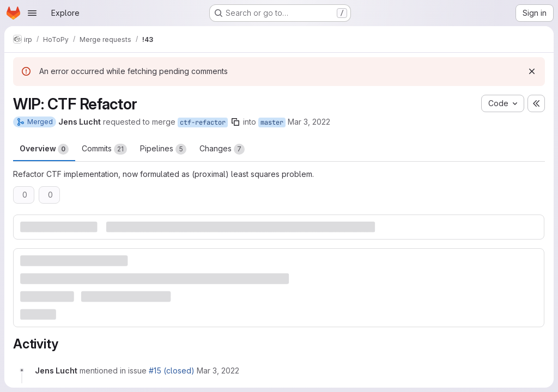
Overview (44, 149)
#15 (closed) (172, 370)
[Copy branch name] (235, 122)
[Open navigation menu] (32, 13)
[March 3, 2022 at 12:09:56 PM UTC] (218, 370)
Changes (222, 149)
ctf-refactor (203, 122)
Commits (104, 149)
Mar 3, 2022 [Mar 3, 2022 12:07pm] (309, 122)
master (272, 122)
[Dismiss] (532, 71)
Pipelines (163, 149)
